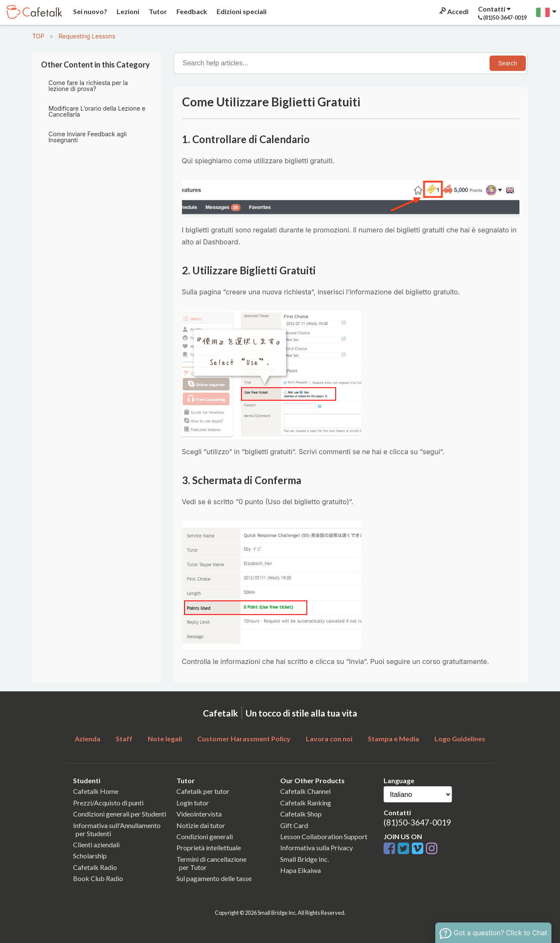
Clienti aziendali (96, 845)
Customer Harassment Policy (244, 739)
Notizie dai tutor (201, 825)
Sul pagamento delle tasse (214, 878)
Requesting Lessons (87, 36)
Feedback (191, 11)
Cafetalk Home (96, 791)
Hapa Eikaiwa (301, 870)
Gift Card (294, 825)
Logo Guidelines (460, 739)
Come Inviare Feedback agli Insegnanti (88, 137)
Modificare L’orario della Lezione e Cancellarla (97, 111)
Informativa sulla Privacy (317, 848)
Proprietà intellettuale (209, 848)
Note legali (165, 739)
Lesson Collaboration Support (324, 836)
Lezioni (127, 11)
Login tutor (193, 803)
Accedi (453, 11)
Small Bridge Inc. (305, 859)
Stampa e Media (393, 739)
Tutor (157, 11)
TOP (38, 36)
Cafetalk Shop (301, 814)
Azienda (88, 739)
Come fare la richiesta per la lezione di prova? (88, 86)
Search (507, 63)
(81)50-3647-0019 (417, 822)
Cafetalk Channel (305, 791)
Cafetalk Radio (95, 867)
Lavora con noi (329, 739)
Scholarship (90, 856)
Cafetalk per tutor (203, 791)
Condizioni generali (205, 836)
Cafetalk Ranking (306, 803)
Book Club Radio (98, 878)
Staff (124, 739)
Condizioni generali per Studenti (120, 814)
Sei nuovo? (89, 11)
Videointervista (199, 814)
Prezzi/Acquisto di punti (108, 803)
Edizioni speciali (241, 11)
